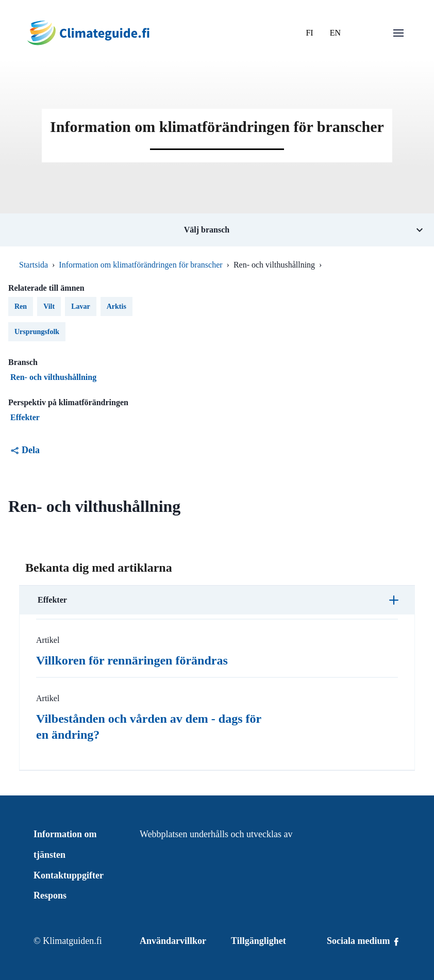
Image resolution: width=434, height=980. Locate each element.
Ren (21, 306)
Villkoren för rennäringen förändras (132, 660)
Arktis (116, 306)
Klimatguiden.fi (72, 941)
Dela (25, 450)
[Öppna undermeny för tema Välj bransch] (217, 230)
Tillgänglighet (258, 941)
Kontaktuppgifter (69, 875)
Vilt (49, 306)
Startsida (34, 265)
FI (309, 33)
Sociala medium (364, 941)
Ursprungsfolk (37, 332)
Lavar (81, 306)
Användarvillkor (173, 941)
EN (335, 33)
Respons (50, 895)
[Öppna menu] (398, 33)
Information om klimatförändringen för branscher (140, 265)
